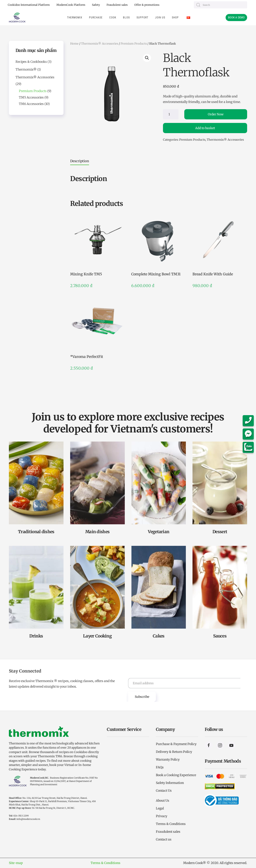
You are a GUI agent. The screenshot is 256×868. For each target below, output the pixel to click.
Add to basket (205, 128)
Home (74, 44)
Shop (175, 18)
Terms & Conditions (105, 863)
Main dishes (97, 532)
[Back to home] (17, 18)
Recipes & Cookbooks (31, 62)
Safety (96, 5)
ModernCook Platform (71, 5)
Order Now (216, 114)
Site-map (16, 863)
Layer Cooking (97, 636)
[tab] (76, 161)
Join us (160, 18)
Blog (126, 18)
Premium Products (134, 44)
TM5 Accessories (31, 97)
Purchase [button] (96, 18)
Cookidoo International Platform (29, 5)
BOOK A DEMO (236, 17)
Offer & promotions (147, 5)
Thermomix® (26, 69)
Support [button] (142, 18)
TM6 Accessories (31, 104)
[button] (147, 58)
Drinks (36, 636)
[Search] (220, 5)
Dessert (220, 532)
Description (80, 161)
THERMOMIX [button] (75, 18)
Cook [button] (113, 18)
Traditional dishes (36, 532)
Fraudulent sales (117, 5)
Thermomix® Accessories (100, 44)
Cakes (159, 636)
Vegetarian (159, 532)
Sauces (220, 636)
